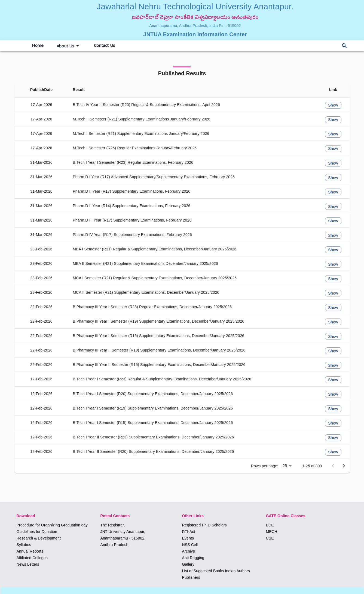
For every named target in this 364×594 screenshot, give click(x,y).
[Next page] (344, 466)
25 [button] (285, 466)
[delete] (344, 46)
